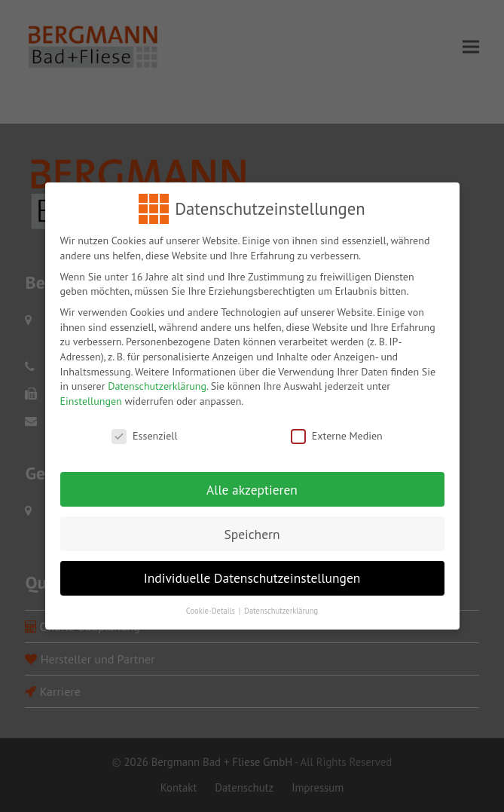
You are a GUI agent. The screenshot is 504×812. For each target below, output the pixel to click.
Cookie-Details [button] (212, 600)
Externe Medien (337, 425)
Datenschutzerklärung (157, 375)
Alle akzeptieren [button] (252, 478)
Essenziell (144, 425)
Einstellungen (91, 390)
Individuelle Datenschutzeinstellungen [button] (252, 567)
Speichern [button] (252, 523)
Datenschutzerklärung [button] (281, 600)
